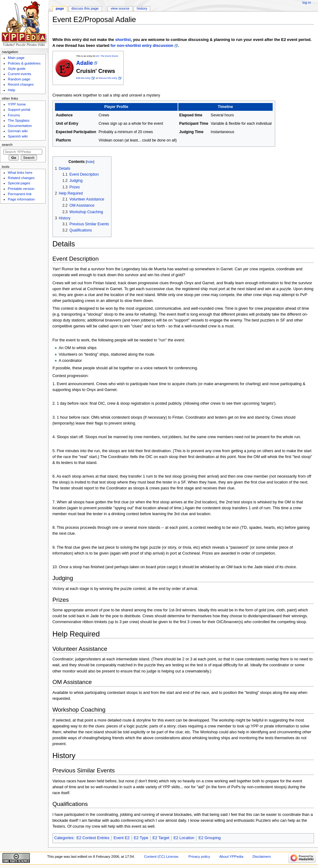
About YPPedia (231, 857)
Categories (64, 838)
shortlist (123, 40)
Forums (14, 115)
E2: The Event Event (107, 56)
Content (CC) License (161, 857)
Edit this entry (83, 78)
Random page (19, 79)
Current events (19, 74)
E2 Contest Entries (93, 838)
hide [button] (90, 162)
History (142, 8)
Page (60, 8)
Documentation (20, 126)
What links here (20, 173)
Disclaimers (262, 857)
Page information (21, 199)
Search (7, 145)
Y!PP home (17, 104)
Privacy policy (199, 857)
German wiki (18, 131)
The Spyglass (18, 120)
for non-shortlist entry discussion (142, 46)
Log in (307, 2)
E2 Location (184, 838)
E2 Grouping (209, 838)
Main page (16, 58)
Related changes (21, 178)
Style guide (17, 69)
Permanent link (20, 194)
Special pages (19, 183)
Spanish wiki (18, 136)
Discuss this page (85, 8)
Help (11, 90)
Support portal (19, 110)
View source (120, 8)
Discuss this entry (108, 78)
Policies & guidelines (24, 63)
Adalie (84, 63)
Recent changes (21, 84)
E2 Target (161, 838)
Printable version (21, 189)
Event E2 (122, 838)
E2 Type (141, 838)
